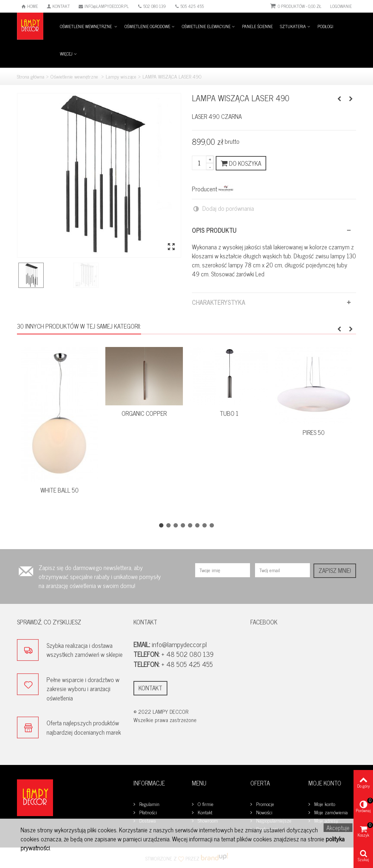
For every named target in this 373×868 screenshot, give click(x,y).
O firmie (205, 804)
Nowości (264, 812)
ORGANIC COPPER (144, 413)
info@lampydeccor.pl (104, 6)
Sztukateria (293, 26)
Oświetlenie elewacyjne (206, 26)
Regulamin (149, 804)
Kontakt (58, 6)
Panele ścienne (257, 26)
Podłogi (325, 26)
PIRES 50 (314, 433)
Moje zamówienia (330, 812)
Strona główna (31, 76)
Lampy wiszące (121, 76)
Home (30, 6)
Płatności (147, 812)
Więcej (66, 54)
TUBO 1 (229, 413)
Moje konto (324, 804)
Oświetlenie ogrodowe (147, 26)
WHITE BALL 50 (60, 490)
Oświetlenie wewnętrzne (86, 26)
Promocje (264, 804)
